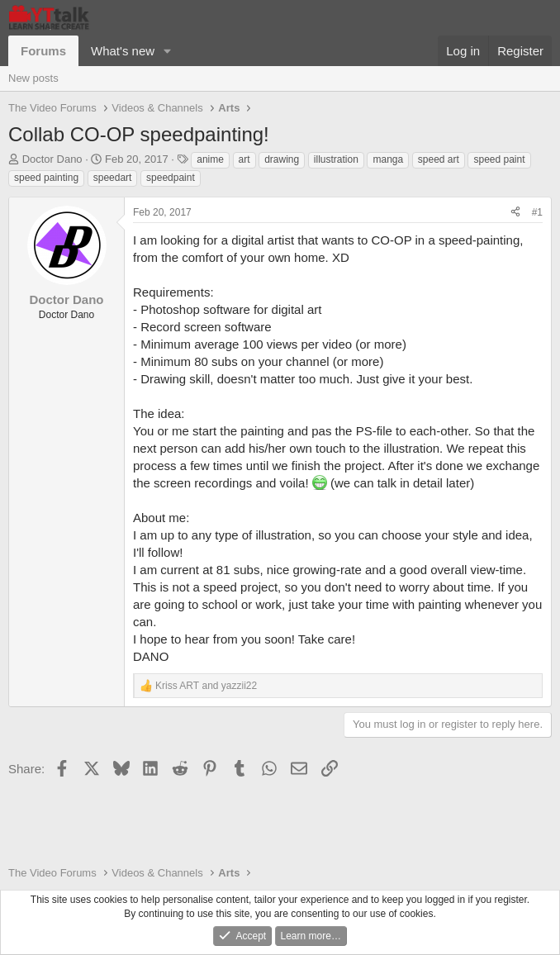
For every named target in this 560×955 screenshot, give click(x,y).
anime (210, 159)
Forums (43, 51)
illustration (336, 159)
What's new (123, 51)
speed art (439, 159)
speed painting (46, 178)
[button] (168, 51)
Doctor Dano (52, 159)
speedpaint (171, 178)
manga (388, 159)
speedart (113, 178)
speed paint (499, 159)
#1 (537, 212)
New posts (33, 78)
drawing (282, 159)
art (244, 159)
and (206, 686)
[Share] (515, 213)
